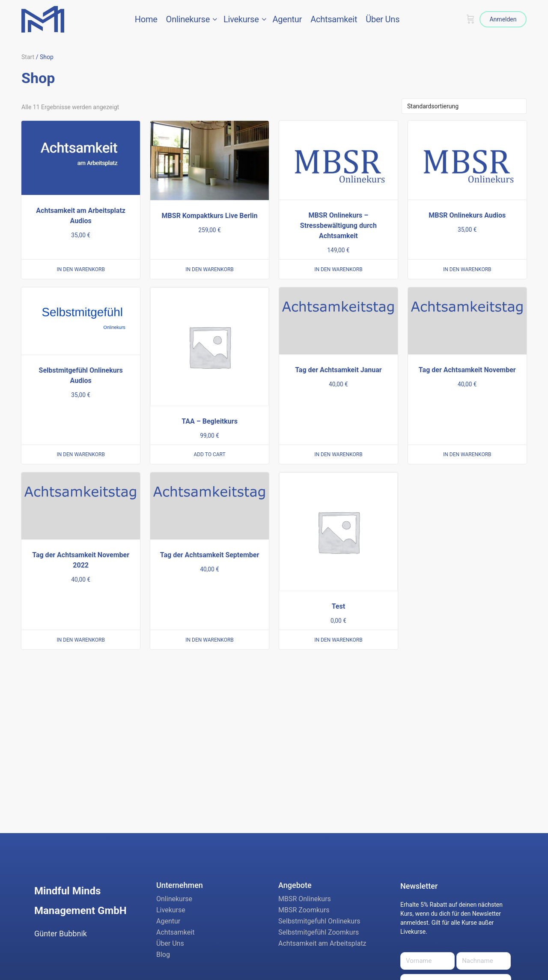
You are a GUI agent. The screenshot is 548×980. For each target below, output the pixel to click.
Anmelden (503, 19)
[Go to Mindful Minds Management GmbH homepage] (43, 18)
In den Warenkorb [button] (81, 269)
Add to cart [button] (209, 454)
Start (28, 57)
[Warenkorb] (471, 19)
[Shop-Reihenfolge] (464, 106)
